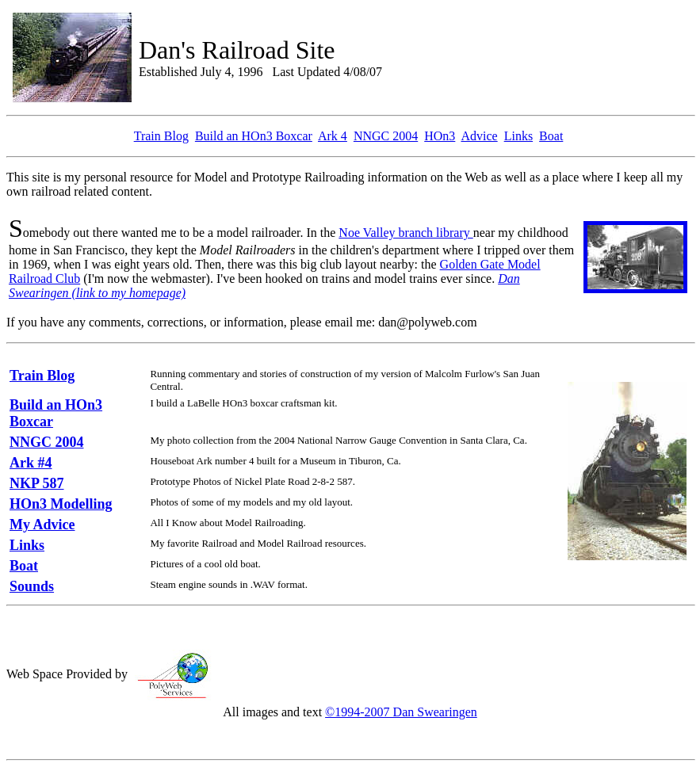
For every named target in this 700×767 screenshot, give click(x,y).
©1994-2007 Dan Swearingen (401, 712)
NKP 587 (37, 483)
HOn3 (440, 136)
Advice (479, 136)
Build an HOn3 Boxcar (254, 136)
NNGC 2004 (386, 136)
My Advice (42, 525)
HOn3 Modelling (61, 504)
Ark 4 (333, 136)
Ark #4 (31, 463)
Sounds (32, 586)
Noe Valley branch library (405, 233)
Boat (551, 136)
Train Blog (161, 136)
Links (518, 136)
